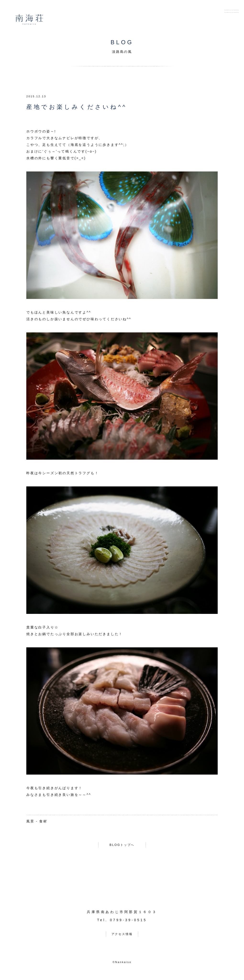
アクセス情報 (122, 936)
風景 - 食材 (37, 821)
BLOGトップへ (122, 846)
